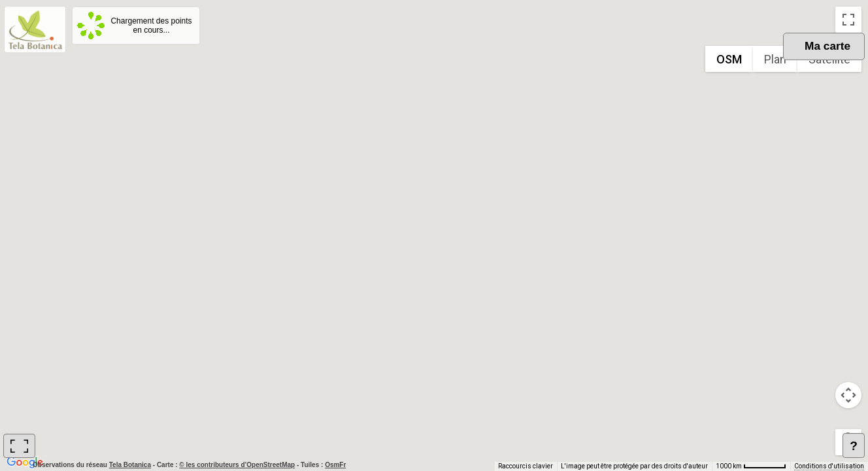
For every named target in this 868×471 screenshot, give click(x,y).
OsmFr (335, 465)
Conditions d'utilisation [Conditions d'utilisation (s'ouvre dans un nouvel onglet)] (829, 466)
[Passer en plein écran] (848, 20)
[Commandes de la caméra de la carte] (848, 395)
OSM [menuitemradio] (729, 59)
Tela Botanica (131, 465)
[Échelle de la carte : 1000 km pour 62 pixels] (751, 466)
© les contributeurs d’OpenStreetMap (237, 465)
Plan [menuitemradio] (775, 59)
